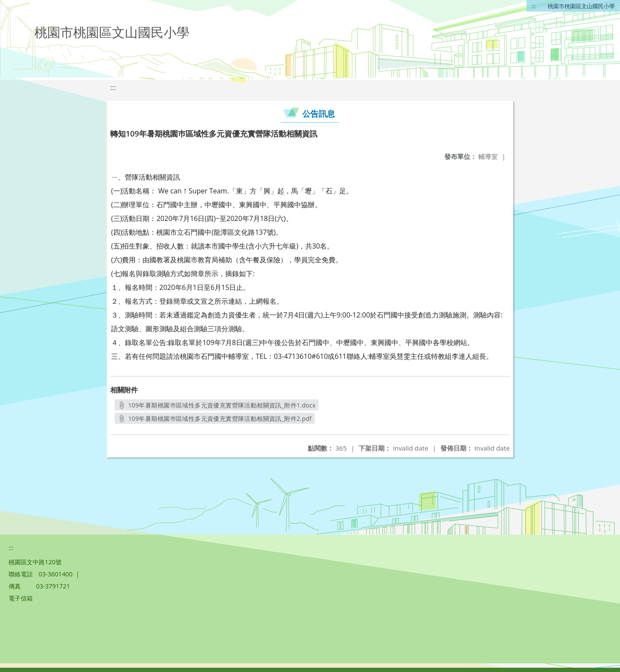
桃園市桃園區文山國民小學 (581, 6)
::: (534, 6)
